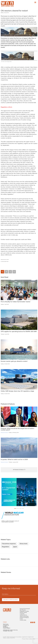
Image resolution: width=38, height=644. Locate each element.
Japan (15, 547)
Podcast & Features (24, 618)
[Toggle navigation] (35, 2)
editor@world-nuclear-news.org (10, 630)
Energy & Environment (25, 609)
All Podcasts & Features (18, 470)
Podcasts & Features (4, 433)
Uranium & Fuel (23, 615)
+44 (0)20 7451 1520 (8, 631)
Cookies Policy (32, 639)
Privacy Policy (25, 639)
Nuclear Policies (23, 613)
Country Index (23, 620)
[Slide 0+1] (15, 508)
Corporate (22, 614)
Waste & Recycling (24, 616)
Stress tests (24, 544)
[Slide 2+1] (20, 508)
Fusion (21, 619)
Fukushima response (9, 544)
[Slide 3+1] (23, 508)
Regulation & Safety (24, 611)
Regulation (6, 547)
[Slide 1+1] (18, 508)
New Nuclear (23, 610)
